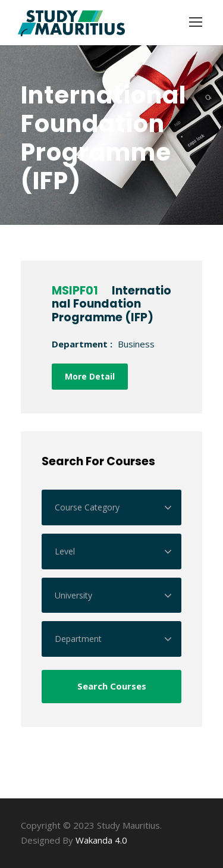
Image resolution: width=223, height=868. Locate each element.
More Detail (90, 376)
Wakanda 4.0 (101, 840)
